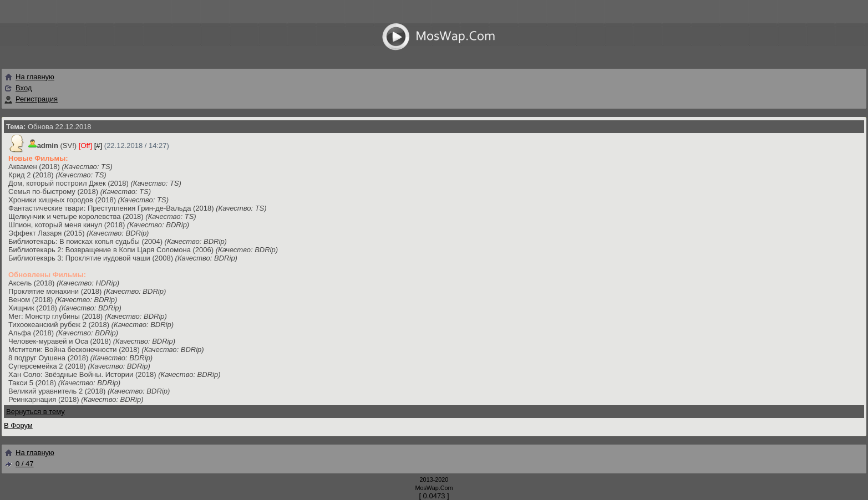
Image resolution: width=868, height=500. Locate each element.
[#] (98, 146)
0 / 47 (19, 464)
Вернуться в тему (35, 412)
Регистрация (37, 99)
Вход (24, 88)
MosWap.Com (434, 488)
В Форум (18, 425)
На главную (29, 77)
